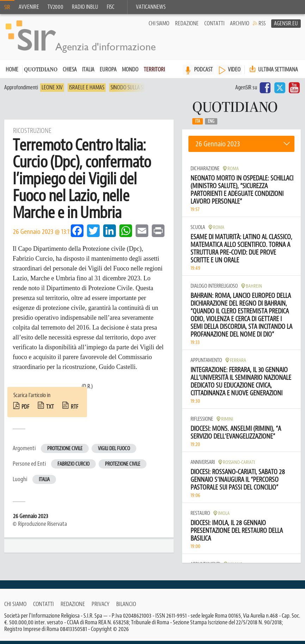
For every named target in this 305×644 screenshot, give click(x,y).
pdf (25, 410)
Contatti (214, 27)
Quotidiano (41, 73)
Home (12, 73)
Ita (198, 125)
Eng (211, 125)
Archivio (240, 27)
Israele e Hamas (87, 91)
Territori (154, 73)
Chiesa (70, 73)
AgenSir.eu (286, 27)
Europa (108, 73)
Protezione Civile (123, 467)
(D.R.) (87, 390)
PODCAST (203, 73)
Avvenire (29, 7)
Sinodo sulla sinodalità (138, 91)
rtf (74, 410)
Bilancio (126, 607)
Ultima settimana (273, 73)
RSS (262, 27)
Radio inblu (85, 7)
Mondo (130, 73)
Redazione (187, 27)
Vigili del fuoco (114, 452)
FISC (111, 7)
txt (50, 410)
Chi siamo (159, 27)
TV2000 (55, 7)
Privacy (101, 607)
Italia (88, 73)
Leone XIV (52, 91)
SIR (7, 7)
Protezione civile (65, 452)
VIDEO (234, 73)
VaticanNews (151, 7)
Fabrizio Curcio (73, 467)
